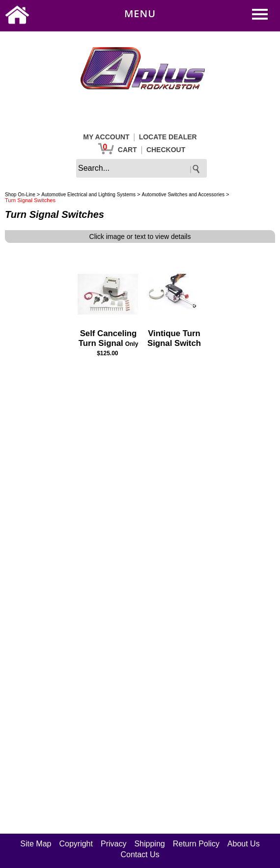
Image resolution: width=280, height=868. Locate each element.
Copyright (76, 844)
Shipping (149, 844)
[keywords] (141, 168)
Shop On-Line (20, 195)
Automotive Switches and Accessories (183, 195)
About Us (244, 844)
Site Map (36, 844)
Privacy (113, 844)
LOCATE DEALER (168, 137)
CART (127, 150)
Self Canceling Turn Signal (108, 338)
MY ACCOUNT (106, 137)
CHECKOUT (166, 150)
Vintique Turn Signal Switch (174, 338)
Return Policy (196, 844)
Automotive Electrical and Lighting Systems (88, 195)
